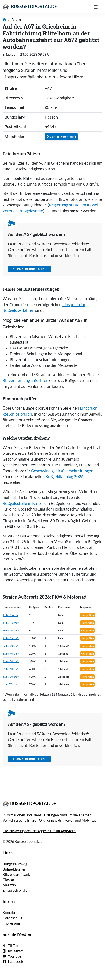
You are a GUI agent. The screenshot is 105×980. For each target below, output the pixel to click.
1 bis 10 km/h (10, 615)
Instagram (16, 951)
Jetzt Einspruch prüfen (29, 269)
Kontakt (9, 913)
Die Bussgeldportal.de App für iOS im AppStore (39, 831)
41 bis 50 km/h (11, 661)
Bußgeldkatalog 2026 (65, 477)
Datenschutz (13, 918)
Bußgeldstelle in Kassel (23, 504)
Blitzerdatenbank (16, 874)
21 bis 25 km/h (11, 638)
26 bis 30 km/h (11, 646)
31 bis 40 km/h (11, 654)
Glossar (9, 880)
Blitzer (17, 20)
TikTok (13, 946)
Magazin (9, 885)
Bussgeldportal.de (30, 7)
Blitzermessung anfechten (25, 381)
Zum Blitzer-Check (61, 137)
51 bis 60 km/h (11, 669)
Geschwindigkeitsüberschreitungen (62, 471)
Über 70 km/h (11, 684)
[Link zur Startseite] (4, 20)
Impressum (11, 923)
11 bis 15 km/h (11, 623)
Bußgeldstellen (14, 869)
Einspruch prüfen (16, 890)
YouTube (15, 956)
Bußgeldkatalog (15, 864)
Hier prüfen (87, 615)
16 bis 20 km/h (11, 631)
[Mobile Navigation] (98, 7)
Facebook (16, 962)
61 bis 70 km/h (11, 677)
